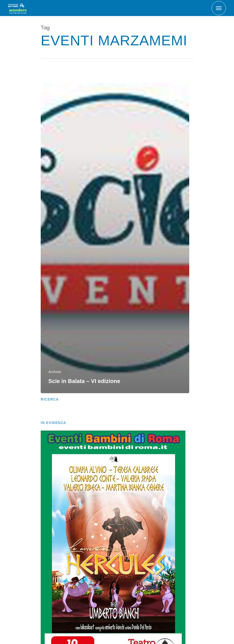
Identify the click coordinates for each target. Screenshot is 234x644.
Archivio (55, 372)
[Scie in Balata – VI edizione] (115, 232)
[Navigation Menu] (219, 8)
